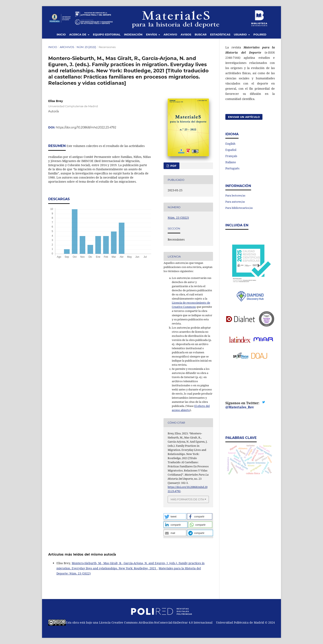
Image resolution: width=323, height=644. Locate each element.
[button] (175, 516)
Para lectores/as (235, 195)
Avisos (186, 34)
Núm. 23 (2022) (86, 47)
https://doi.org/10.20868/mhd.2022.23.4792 (86, 127)
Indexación (133, 34)
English (230, 144)
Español (231, 150)
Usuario (241, 34)
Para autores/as (235, 202)
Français (231, 156)
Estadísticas (220, 34)
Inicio (61, 34)
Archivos (67, 47)
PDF (173, 166)
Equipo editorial (107, 34)
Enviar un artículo (244, 117)
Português (232, 168)
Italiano (231, 162)
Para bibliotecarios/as (239, 208)
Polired (260, 34)
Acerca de (78, 34)
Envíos (152, 34)
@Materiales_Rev (240, 407)
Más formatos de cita (187, 499)
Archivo (170, 34)
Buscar (201, 34)
